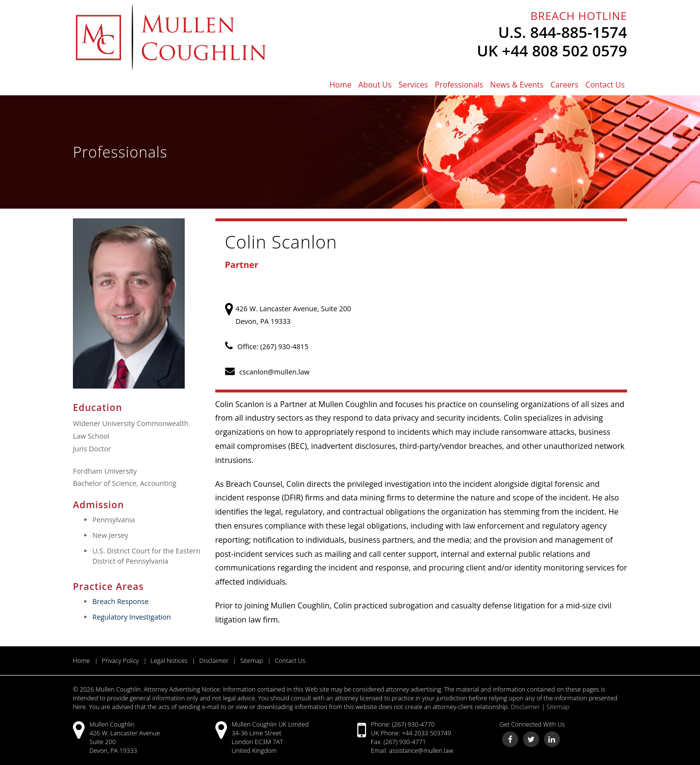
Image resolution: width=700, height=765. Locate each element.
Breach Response (121, 601)
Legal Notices (169, 660)
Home (341, 85)
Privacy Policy (120, 660)
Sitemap (252, 660)
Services (413, 85)
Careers (564, 85)
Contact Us (605, 85)
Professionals (459, 85)
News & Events (517, 85)
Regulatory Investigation (132, 617)
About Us (375, 85)
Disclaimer (214, 660)
